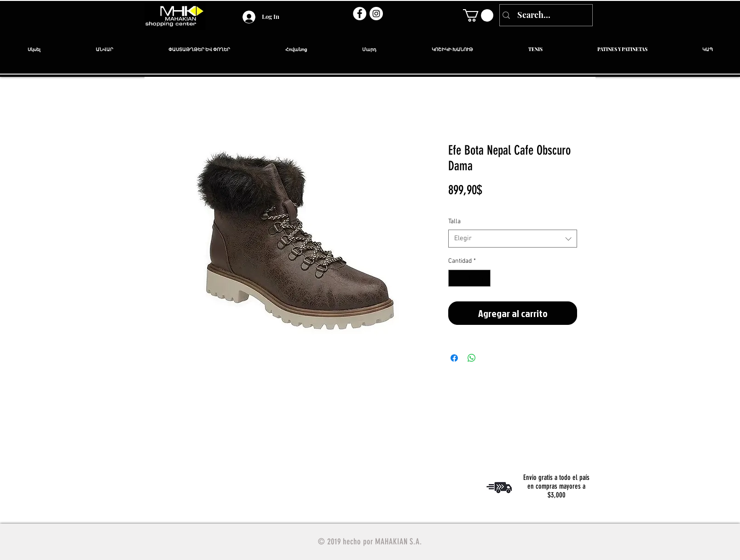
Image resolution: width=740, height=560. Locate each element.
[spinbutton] (469, 278)
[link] (478, 15)
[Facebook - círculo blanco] (360, 14)
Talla (454, 222)
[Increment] (483, 278)
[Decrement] (455, 278)
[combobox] (513, 239)
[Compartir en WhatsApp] (472, 358)
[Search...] (545, 15)
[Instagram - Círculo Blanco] (376, 14)
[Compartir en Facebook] (454, 358)
